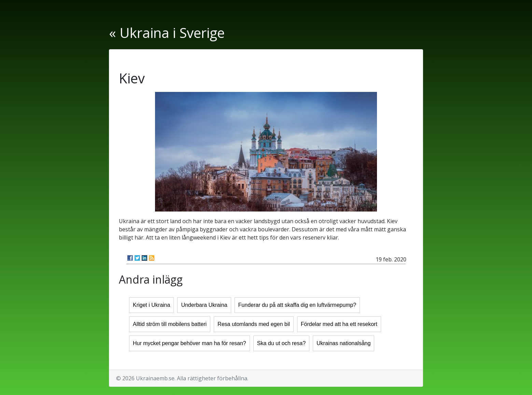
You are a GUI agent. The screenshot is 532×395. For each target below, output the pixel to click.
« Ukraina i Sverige (167, 33)
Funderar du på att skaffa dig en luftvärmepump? (297, 305)
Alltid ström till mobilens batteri (170, 324)
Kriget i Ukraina (151, 305)
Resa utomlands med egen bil (254, 324)
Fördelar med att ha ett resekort (339, 324)
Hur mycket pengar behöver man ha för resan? (190, 343)
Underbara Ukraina (204, 305)
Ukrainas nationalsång (344, 343)
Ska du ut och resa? (281, 343)
